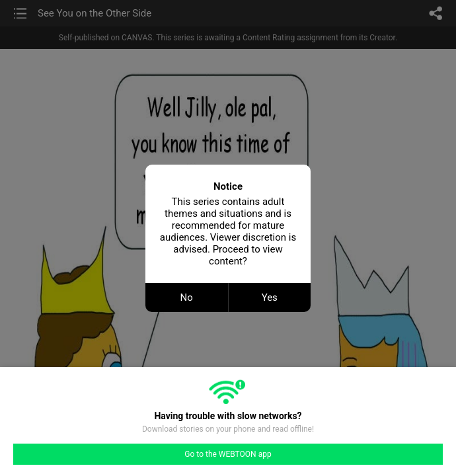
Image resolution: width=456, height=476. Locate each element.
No (187, 297)
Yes (270, 297)
